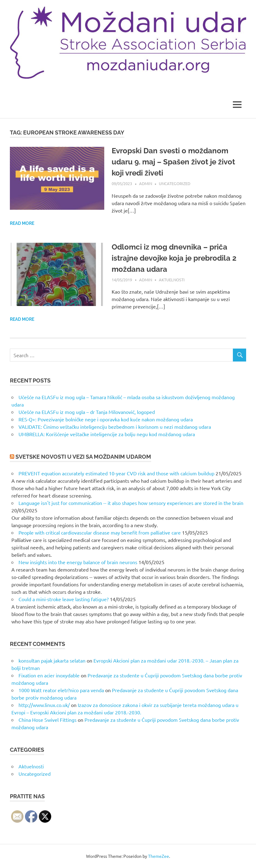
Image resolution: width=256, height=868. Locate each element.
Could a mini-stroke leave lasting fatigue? (64, 599)
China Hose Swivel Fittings (47, 720)
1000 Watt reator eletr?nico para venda (61, 690)
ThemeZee (159, 856)
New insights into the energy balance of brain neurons (78, 562)
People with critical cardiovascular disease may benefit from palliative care (100, 532)
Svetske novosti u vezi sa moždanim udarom (83, 457)
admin (146, 183)
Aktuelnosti (172, 280)
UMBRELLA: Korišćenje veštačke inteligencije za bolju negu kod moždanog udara (107, 434)
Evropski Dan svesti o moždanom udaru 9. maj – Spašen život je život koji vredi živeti (173, 162)
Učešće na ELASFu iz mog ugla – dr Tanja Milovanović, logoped (87, 412)
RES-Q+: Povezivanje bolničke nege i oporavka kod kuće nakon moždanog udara (106, 419)
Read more (22, 223)
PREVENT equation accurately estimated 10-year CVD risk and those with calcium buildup (116, 473)
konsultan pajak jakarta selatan (52, 660)
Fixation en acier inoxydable (49, 675)
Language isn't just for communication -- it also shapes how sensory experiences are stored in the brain (131, 503)
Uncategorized (175, 183)
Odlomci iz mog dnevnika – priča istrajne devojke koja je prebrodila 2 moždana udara (174, 258)
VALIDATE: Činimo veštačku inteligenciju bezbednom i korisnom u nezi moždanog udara (115, 427)
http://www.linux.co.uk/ (44, 705)
